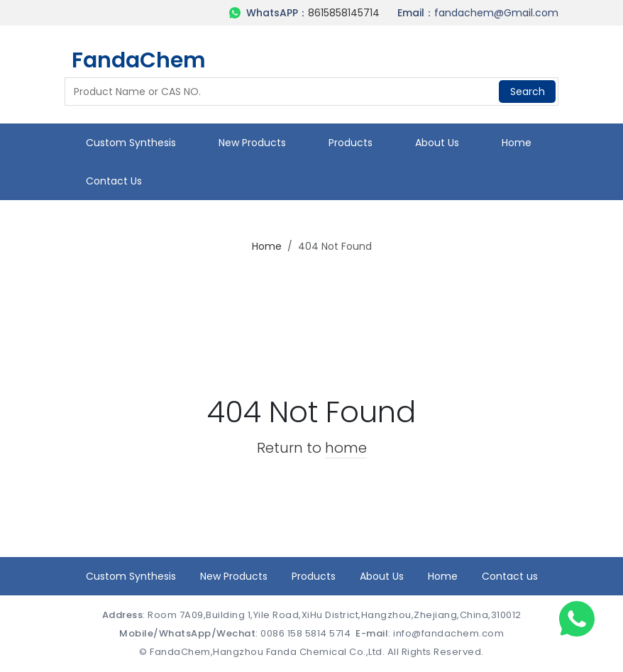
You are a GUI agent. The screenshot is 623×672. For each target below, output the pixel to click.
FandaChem (139, 60)
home (346, 448)
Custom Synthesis (131, 143)
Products (351, 143)
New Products (252, 143)
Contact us (114, 181)
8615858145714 (344, 13)
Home (517, 143)
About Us (437, 143)
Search (528, 92)
